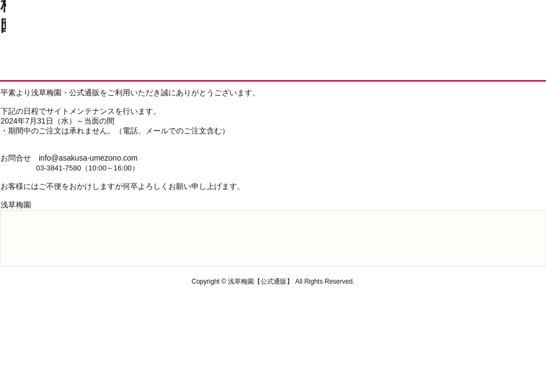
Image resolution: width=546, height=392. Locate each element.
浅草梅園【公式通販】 (273, 237)
